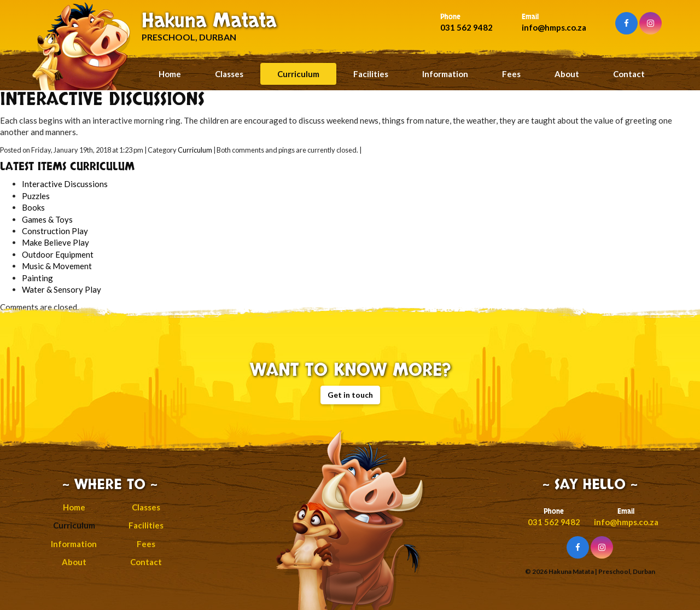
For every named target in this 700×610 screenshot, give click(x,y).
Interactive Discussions (65, 184)
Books (33, 207)
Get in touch (350, 395)
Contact (629, 74)
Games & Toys (47, 219)
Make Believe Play (56, 242)
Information (445, 74)
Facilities (371, 74)
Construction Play (55, 231)
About (567, 74)
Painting (37, 278)
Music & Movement (57, 266)
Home (170, 74)
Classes (229, 74)
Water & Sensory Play (62, 289)
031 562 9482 (466, 27)
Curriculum (298, 74)
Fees (511, 74)
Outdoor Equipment (58, 254)
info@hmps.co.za (554, 27)
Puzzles (36, 196)
